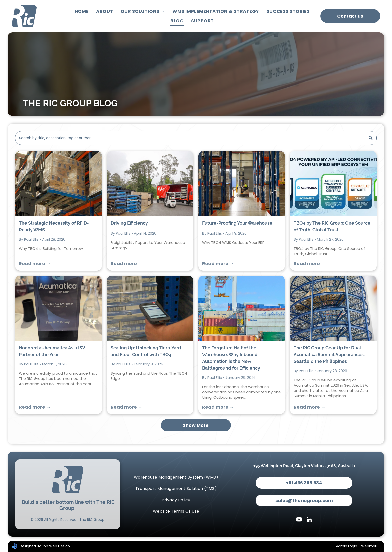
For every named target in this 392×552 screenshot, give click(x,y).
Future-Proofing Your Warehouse (237, 223)
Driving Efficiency (129, 223)
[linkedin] (309, 520)
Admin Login (347, 546)
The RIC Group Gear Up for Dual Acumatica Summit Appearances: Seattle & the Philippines (329, 355)
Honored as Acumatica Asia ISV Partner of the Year (52, 351)
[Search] (196, 138)
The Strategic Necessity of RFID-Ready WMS (54, 226)
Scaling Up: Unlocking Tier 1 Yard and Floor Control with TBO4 (146, 351)
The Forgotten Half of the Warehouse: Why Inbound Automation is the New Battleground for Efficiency (231, 358)
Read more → (35, 264)
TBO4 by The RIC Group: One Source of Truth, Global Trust (332, 226)
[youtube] (299, 520)
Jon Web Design (56, 546)
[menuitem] (82, 11)
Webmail (369, 546)
